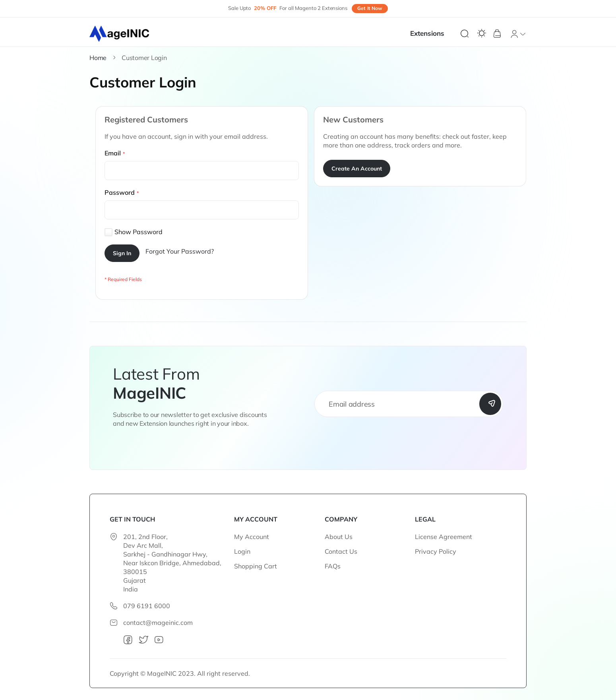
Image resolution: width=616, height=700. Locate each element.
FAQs (333, 566)
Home (98, 58)
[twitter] (143, 640)
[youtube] (159, 640)
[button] (518, 34)
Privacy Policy (436, 551)
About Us (339, 537)
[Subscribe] (490, 404)
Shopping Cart (256, 566)
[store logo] (120, 34)
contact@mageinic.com (158, 622)
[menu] (431, 34)
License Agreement (444, 537)
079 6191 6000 (147, 606)
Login (242, 551)
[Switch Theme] (482, 34)
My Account (252, 537)
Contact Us (341, 551)
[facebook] (128, 640)
